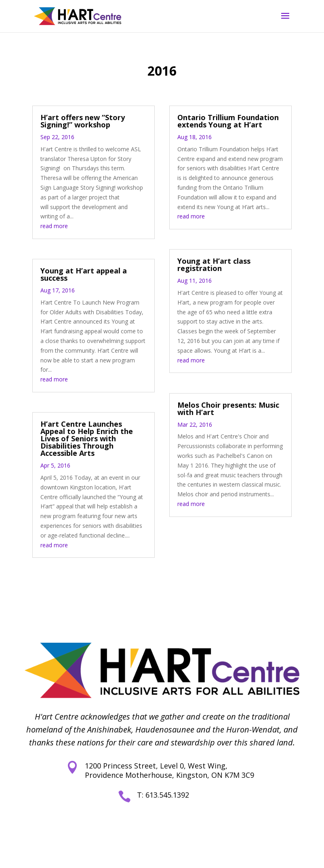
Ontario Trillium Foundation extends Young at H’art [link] (228, 121)
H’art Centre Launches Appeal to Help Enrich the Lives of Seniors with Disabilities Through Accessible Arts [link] (87, 438)
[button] (285, 21)
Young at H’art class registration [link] (214, 265)
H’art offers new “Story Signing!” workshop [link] (83, 121)
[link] (77, 16)
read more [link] (54, 226)
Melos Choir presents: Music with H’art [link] (228, 409)
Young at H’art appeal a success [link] (84, 274)
